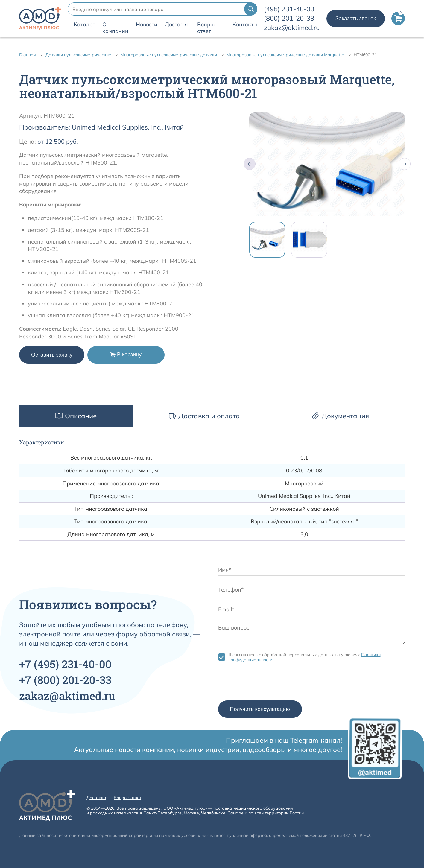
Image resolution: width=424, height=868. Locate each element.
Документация (341, 416)
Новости (147, 25)
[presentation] (264, 683)
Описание (76, 416)
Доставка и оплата (204, 416)
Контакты (245, 25)
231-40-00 (289, 9)
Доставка (177, 25)
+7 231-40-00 (65, 664)
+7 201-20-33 (65, 680)
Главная (28, 55)
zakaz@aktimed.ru (292, 28)
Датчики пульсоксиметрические (78, 55)
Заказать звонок (356, 19)
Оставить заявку (52, 355)
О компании (115, 28)
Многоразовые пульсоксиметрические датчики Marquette (285, 55)
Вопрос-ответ (208, 28)
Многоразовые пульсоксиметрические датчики (169, 55)
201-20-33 (289, 18)
